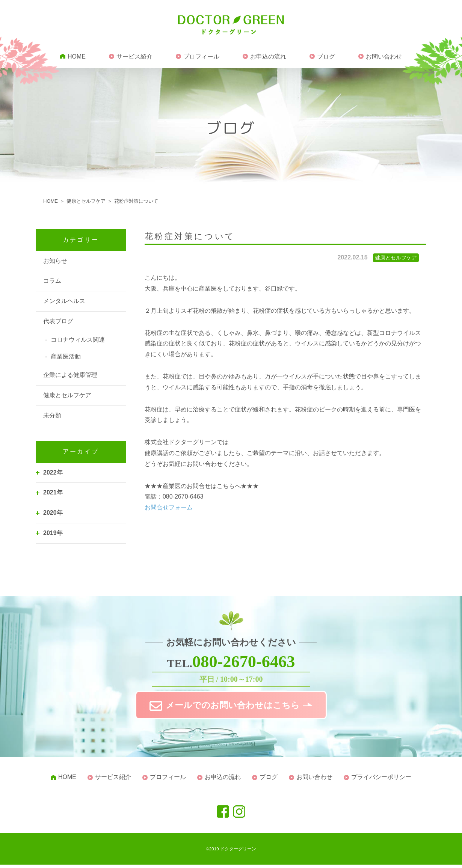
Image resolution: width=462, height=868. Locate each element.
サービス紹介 (134, 57)
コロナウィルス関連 (78, 340)
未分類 (52, 416)
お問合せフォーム (169, 508)
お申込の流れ (268, 57)
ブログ (326, 57)
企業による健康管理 (70, 376)
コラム (52, 281)
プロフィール (201, 57)
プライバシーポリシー (381, 780)
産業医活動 (66, 357)
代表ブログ (58, 322)
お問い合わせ (384, 57)
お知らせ (55, 261)
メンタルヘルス (64, 302)
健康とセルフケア (67, 396)
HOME (77, 57)
